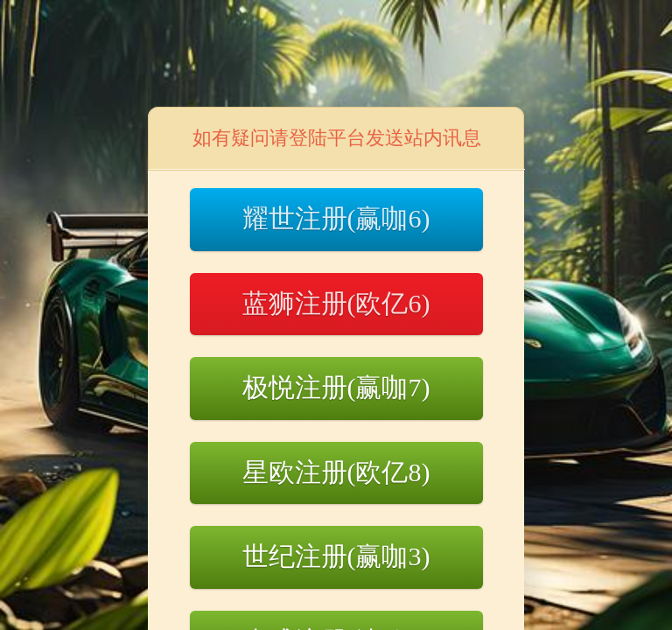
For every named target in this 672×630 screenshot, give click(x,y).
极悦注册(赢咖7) (336, 387)
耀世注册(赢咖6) (336, 218)
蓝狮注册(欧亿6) (336, 303)
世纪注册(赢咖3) (336, 556)
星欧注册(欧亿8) (336, 472)
